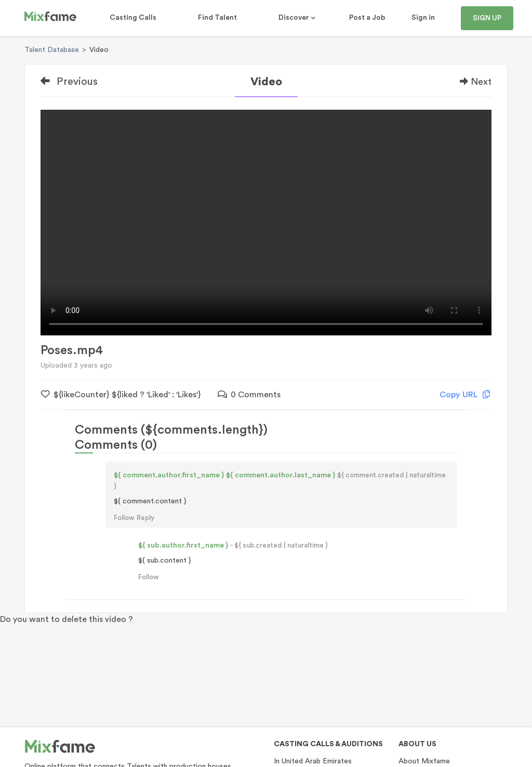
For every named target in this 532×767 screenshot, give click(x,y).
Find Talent (217, 18)
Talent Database (52, 50)
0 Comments (249, 394)
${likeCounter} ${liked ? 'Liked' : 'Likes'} (121, 394)
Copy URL (465, 394)
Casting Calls (133, 18)
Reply (145, 518)
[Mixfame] (50, 18)
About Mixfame (424, 761)
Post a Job (367, 18)
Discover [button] (295, 18)
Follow (124, 518)
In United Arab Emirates (313, 761)
